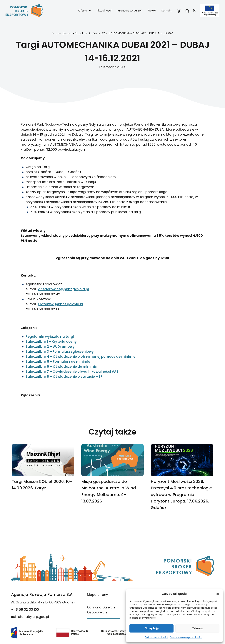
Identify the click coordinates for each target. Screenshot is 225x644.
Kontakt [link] (166, 11)
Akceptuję (151, 628)
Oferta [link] (83, 11)
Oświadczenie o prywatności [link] (186, 637)
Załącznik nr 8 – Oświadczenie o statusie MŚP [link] (64, 376)
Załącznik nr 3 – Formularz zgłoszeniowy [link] (60, 351)
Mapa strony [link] (97, 595)
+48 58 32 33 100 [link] (25, 609)
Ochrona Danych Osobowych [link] (101, 610)
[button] (218, 594)
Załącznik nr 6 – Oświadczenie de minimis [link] (61, 366)
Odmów (197, 628)
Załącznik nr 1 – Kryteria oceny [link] (51, 341)
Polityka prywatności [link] (156, 637)
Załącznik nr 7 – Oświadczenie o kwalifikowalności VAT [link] (72, 371)
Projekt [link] (152, 11)
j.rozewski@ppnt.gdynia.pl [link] (61, 304)
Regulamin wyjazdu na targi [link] (50, 336)
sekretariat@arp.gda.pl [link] (30, 617)
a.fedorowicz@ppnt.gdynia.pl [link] (64, 289)
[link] (24, 11)
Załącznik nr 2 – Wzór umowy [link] (50, 346)
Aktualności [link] (104, 11)
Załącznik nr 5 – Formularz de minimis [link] (58, 361)
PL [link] (195, 11)
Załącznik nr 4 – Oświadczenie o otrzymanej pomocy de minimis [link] (80, 356)
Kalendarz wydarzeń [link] (130, 11)
